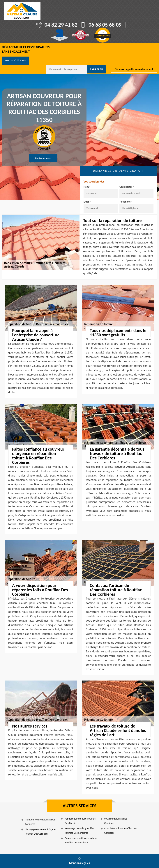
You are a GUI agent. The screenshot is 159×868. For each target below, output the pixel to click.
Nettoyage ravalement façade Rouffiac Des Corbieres (40, 832)
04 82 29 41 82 (61, 25)
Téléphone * (126, 202)
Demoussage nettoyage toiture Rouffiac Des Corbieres (81, 840)
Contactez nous (43, 158)
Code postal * (127, 187)
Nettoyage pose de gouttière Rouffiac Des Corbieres (79, 831)
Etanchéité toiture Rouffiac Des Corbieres (121, 831)
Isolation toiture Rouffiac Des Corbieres (40, 822)
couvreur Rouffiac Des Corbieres (116, 821)
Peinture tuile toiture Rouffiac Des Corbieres (80, 821)
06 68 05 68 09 (105, 25)
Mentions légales (80, 863)
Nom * (87, 187)
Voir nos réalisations (15, 61)
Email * (87, 202)
